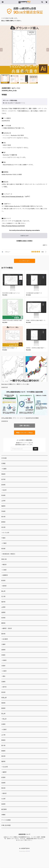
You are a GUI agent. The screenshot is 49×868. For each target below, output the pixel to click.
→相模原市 (5, 575)
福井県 (3, 602)
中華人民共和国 (6, 825)
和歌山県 (4, 698)
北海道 (3, 463)
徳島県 (3, 740)
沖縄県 (3, 815)
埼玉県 (3, 527)
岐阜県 (3, 618)
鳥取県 (3, 703)
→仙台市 (4, 490)
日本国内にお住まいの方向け (24, 241)
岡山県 (3, 714)
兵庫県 (3, 682)
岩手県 (3, 479)
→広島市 (4, 730)
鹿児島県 (4, 809)
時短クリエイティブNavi (24, 433)
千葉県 (3, 538)
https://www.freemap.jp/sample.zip (13, 196)
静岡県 (3, 623)
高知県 (3, 756)
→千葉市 (4, 543)
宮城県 (3, 485)
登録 (35, 449)
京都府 (3, 655)
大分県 (3, 799)
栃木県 (3, 517)
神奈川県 (4, 559)
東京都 (3, 549)
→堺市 (3, 676)
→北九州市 (5, 767)
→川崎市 (4, 570)
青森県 (3, 474)
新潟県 (3, 581)
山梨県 (3, 607)
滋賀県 (3, 650)
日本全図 (4, 458)
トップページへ (24, 261)
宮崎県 (3, 804)
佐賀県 (3, 777)
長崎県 (3, 783)
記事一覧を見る (24, 426)
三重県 (3, 644)
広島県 (3, 724)
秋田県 (3, 495)
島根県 (3, 708)
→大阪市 (4, 671)
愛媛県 (3, 751)
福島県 (3, 506)
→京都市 (4, 660)
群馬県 (3, 522)
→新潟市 (4, 586)
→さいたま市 (5, 533)
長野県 (3, 612)
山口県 (3, 735)
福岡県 (3, 761)
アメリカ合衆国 (6, 820)
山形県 (3, 501)
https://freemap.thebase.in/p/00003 (13, 226)
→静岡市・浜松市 (7, 628)
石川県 (3, 596)
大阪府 (3, 666)
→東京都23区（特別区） (9, 554)
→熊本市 (4, 793)
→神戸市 (4, 687)
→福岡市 (4, 772)
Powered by (25, 851)
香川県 (3, 746)
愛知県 (3, 634)
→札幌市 (4, 469)
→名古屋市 (5, 639)
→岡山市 (4, 719)
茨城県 (3, 511)
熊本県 (3, 788)
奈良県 (3, 692)
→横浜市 (4, 565)
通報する (45, 245)
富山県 (3, 591)
